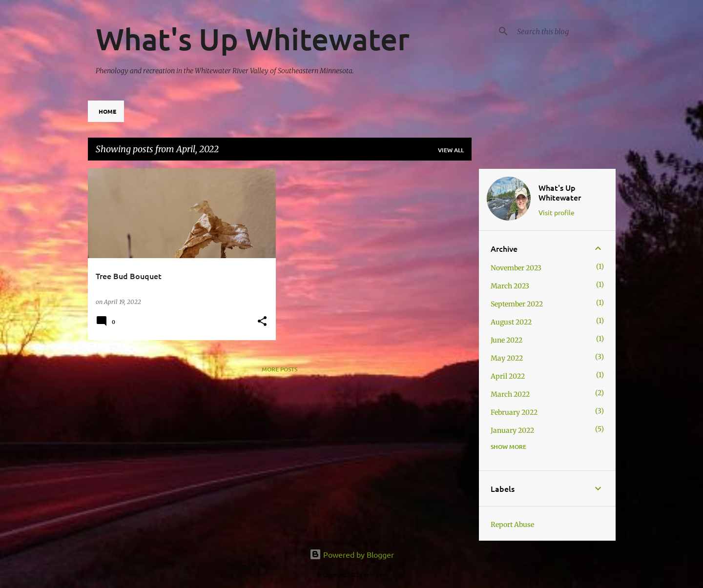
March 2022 (510, 394)
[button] (262, 322)
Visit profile (557, 212)
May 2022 (507, 358)
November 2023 (516, 268)
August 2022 (511, 322)
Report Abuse (512, 525)
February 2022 (514, 412)
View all (451, 150)
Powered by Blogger (352, 554)
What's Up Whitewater (253, 39)
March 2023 (510, 286)
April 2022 (508, 376)
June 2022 (507, 340)
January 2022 (512, 430)
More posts (279, 369)
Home (107, 111)
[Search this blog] (564, 31)
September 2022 (517, 304)
